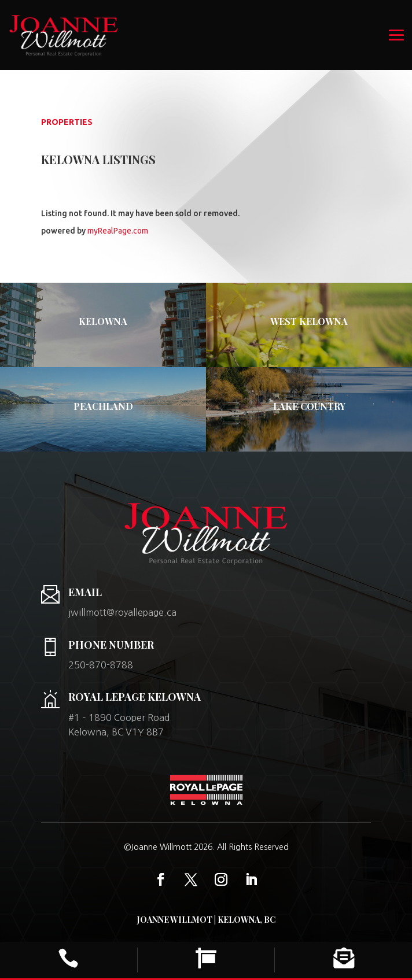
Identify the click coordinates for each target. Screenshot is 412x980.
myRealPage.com (118, 231)
